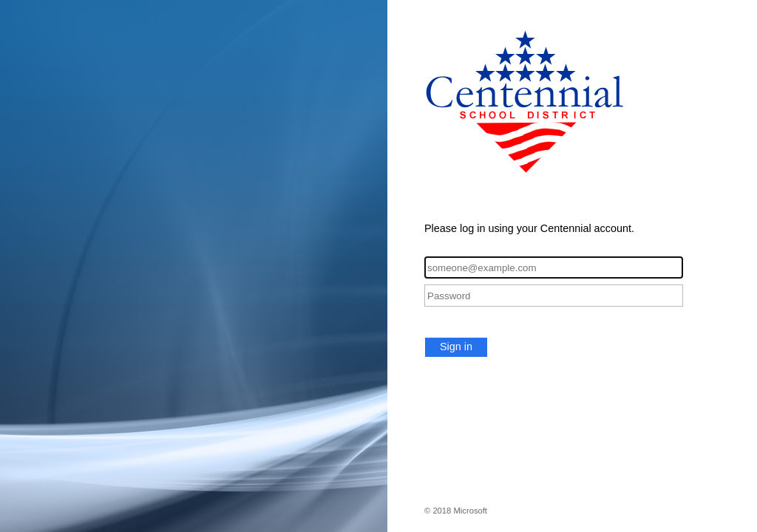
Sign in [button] (456, 347)
